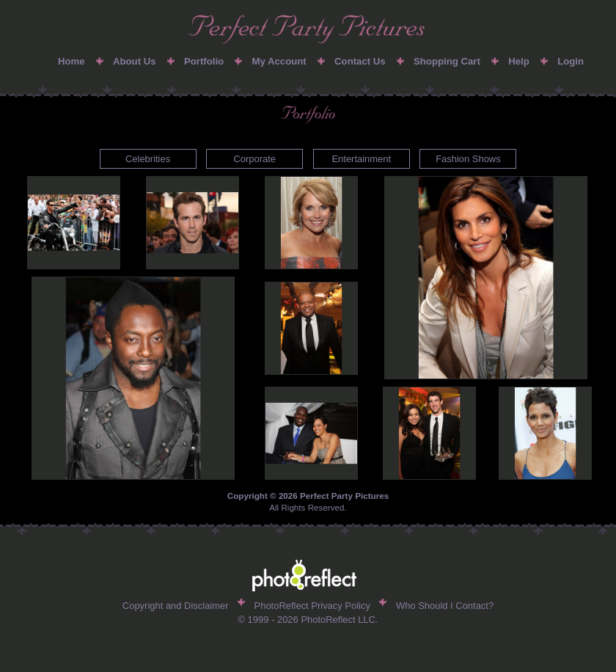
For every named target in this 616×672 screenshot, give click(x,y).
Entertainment (361, 159)
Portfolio (204, 61)
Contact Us (360, 61)
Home (71, 61)
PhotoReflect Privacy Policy (312, 606)
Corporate (254, 159)
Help (519, 61)
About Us (135, 61)
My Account (279, 61)
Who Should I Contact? (445, 606)
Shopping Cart (447, 61)
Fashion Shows (468, 159)
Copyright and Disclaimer (176, 606)
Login (571, 61)
